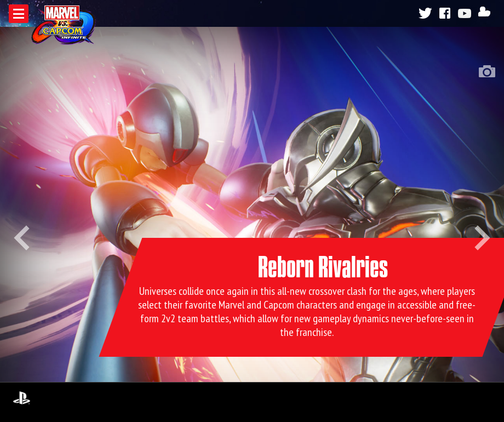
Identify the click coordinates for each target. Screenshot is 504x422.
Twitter (425, 13)
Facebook (445, 13)
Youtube (466, 13)
